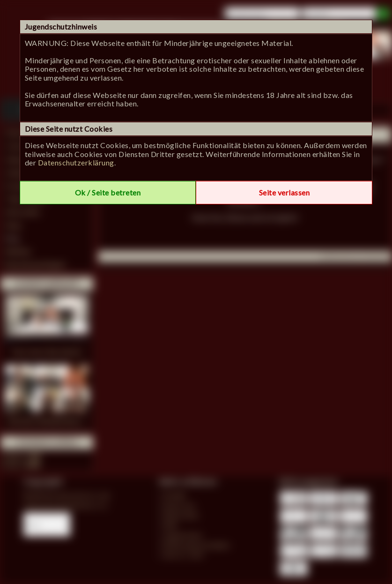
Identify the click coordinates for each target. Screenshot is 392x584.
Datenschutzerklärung (76, 162)
